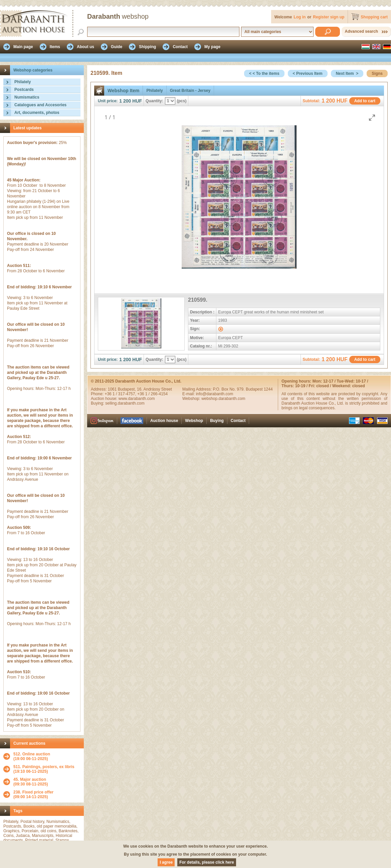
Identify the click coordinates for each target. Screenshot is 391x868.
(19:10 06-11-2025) (44, 769)
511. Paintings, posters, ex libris (44, 767)
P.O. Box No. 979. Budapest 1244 (243, 389)
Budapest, (127, 389)
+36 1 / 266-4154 (152, 394)
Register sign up (329, 17)
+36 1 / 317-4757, (121, 394)
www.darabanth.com (137, 399)
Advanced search (361, 31)
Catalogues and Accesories (40, 105)
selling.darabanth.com (125, 403)
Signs (377, 74)
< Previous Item (308, 74)
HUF (137, 101)
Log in (300, 17)
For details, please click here (207, 862)
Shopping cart (374, 17)
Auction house (164, 421)
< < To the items (264, 74)
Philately (23, 82)
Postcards (24, 90)
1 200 (125, 101)
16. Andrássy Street (154, 389)
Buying (217, 421)
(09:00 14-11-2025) (33, 794)
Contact (238, 421)
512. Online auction (32, 754)
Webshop (194, 421)
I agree (166, 862)
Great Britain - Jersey (190, 91)
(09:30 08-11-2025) (31, 782)
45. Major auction (30, 779)
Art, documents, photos (37, 113)
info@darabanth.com (215, 394)
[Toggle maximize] (372, 117)
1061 (113, 389)
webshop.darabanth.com (223, 399)
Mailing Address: (198, 389)
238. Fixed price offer (33, 792)
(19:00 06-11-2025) (32, 756)
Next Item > (347, 74)
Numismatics (27, 97)
